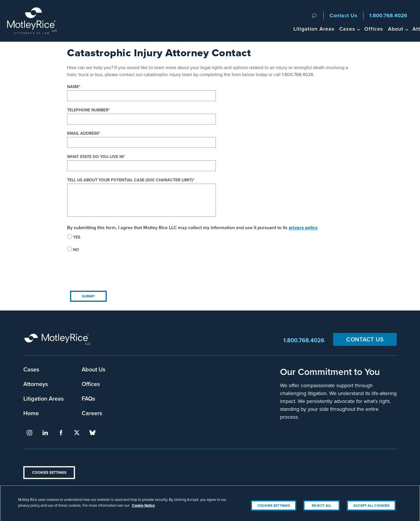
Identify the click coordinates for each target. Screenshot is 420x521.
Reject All (322, 512)
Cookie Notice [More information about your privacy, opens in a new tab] (143, 512)
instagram (29, 433)
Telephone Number (88, 110)
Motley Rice (58, 340)
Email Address (83, 133)
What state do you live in (95, 157)
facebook (61, 433)
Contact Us (343, 15)
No (76, 250)
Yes (77, 237)
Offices (306, 29)
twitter (77, 433)
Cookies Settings (49, 472)
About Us (93, 369)
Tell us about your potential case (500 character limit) (130, 180)
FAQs (88, 398)
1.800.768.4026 (388, 15)
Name (73, 87)
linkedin (45, 433)
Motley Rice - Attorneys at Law (35, 21)
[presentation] (111, 276)
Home (31, 413)
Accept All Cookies (371, 512)
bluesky (92, 433)
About (328, 29)
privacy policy (303, 228)
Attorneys (357, 29)
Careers (92, 413)
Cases (279, 29)
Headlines (387, 29)
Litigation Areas (246, 29)
